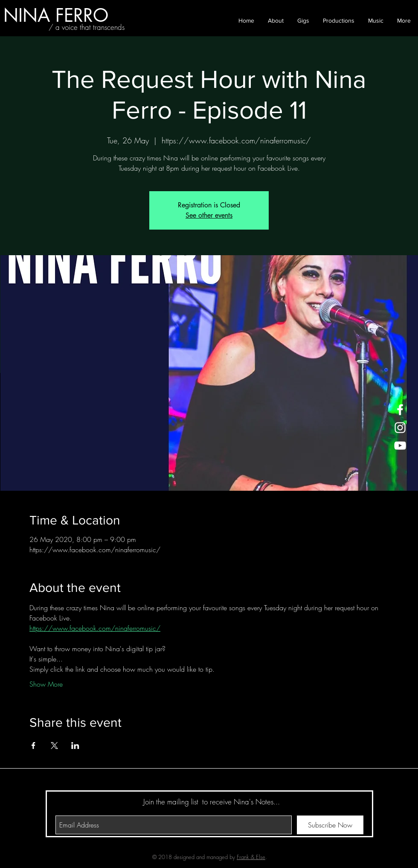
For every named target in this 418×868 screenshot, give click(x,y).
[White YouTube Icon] (400, 446)
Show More (46, 684)
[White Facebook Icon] (400, 410)
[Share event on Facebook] (33, 746)
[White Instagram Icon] (400, 428)
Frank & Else (251, 857)
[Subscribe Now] (330, 825)
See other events (209, 215)
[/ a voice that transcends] (87, 27)
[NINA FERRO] (56, 15)
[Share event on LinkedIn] (75, 746)
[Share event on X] (54, 746)
